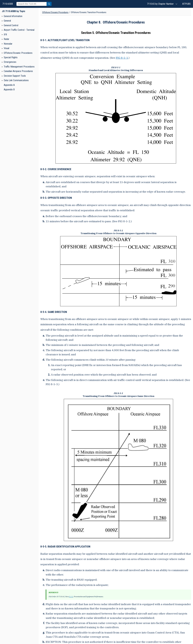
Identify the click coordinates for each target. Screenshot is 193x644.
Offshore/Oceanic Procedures (18, 53)
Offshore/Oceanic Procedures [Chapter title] (55, 12)
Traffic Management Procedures (19, 67)
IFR (5, 35)
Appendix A (9, 85)
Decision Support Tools (15, 76)
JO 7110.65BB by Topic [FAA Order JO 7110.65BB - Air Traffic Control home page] (13, 11)
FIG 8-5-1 (122, 58)
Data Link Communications (16, 80)
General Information (13, 16)
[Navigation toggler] (2, 16)
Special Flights (11, 57)
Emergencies (10, 62)
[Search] (32, 4)
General (7, 21)
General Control (11, 25)
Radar (6, 39)
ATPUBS (186, 4)
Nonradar (8, 44)
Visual (6, 48)
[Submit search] (49, 4)
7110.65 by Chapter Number (160, 4)
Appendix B (9, 90)
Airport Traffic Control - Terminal (19, 30)
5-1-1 (71, 597)
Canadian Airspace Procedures (18, 71)
